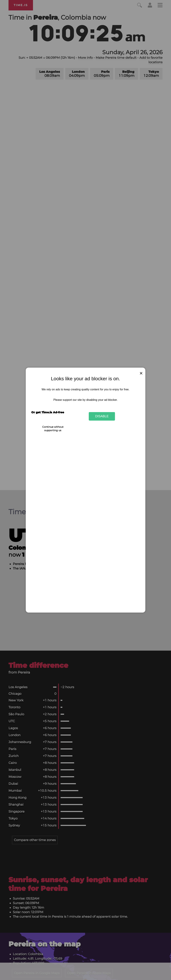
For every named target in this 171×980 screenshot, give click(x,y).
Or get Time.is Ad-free (48, 412)
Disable (102, 416)
